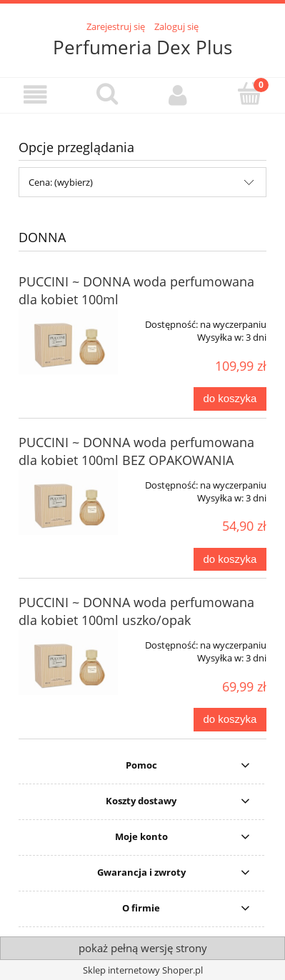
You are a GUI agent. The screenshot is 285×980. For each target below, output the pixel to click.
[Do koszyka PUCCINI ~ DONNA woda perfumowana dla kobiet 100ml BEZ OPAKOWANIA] (230, 560)
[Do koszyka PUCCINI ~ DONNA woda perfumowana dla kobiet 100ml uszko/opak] (230, 720)
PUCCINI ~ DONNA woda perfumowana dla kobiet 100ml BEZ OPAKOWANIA (136, 451)
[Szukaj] (107, 94)
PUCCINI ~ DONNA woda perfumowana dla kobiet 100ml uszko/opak (136, 611)
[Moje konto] (179, 95)
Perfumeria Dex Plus (142, 47)
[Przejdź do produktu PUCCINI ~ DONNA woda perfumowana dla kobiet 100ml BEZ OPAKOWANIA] (68, 502)
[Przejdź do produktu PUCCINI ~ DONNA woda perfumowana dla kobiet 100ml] (68, 341)
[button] (36, 95)
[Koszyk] (249, 94)
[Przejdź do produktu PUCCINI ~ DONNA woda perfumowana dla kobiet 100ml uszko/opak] (68, 662)
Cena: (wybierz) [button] (61, 182)
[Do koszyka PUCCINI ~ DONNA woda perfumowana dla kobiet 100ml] (230, 399)
